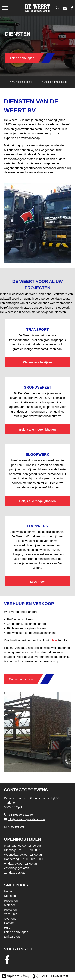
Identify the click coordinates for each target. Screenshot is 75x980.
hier (55, 640)
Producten (11, 900)
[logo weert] (37, 8)
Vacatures (11, 914)
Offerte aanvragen (22, 58)
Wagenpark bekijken (37, 362)
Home (8, 891)
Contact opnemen (21, 679)
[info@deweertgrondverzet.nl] (66, 8)
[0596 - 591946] (58, 8)
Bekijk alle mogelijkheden (37, 429)
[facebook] (8, 960)
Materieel (10, 905)
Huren (8, 927)
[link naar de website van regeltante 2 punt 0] (50, 977)
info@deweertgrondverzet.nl (25, 819)
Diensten (10, 896)
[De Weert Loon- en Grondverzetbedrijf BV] (73, 8)
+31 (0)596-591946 (18, 814)
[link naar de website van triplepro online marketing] (15, 977)
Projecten (10, 909)
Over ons (10, 918)
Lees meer (37, 581)
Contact (9, 923)
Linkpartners (12, 936)
